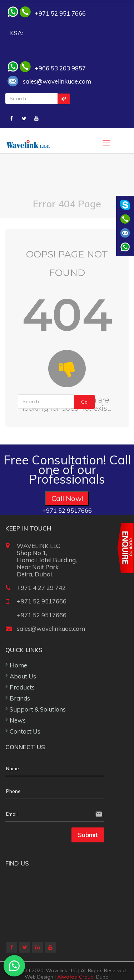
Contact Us (25, 731)
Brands (20, 698)
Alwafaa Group (75, 977)
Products (22, 687)
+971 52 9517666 (42, 601)
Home (18, 665)
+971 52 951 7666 (60, 13)
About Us (23, 676)
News (18, 720)
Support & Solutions (38, 709)
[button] (14, 966)
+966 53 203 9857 (60, 68)
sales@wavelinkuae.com (57, 81)
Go (84, 402)
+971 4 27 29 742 (41, 588)
